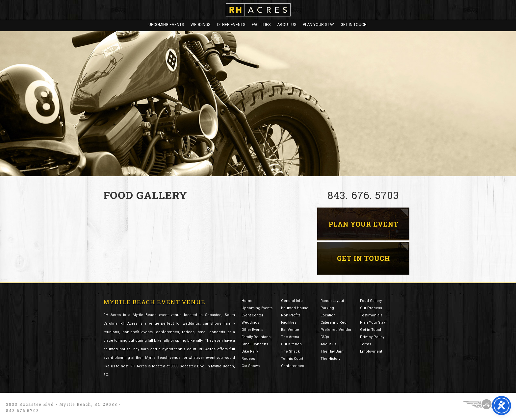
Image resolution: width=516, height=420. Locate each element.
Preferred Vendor (336, 330)
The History (330, 359)
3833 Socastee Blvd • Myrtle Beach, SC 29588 (62, 404)
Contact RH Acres (363, 258)
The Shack (290, 351)
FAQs (325, 337)
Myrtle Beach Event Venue (154, 302)
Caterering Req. (334, 322)
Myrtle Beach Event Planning (363, 224)
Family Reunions (256, 337)
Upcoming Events (166, 25)
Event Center (252, 315)
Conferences (293, 366)
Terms (366, 344)
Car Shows (251, 366)
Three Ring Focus (487, 404)
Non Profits (291, 315)
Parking (327, 308)
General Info (292, 301)
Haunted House (295, 308)
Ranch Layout (332, 301)
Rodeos (248, 359)
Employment (371, 351)
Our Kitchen (291, 344)
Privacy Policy (372, 337)
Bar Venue (290, 330)
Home (247, 301)
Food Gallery (371, 301)
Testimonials (371, 315)
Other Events (231, 25)
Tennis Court (292, 359)
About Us (287, 25)
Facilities (261, 25)
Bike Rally (250, 351)
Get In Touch (354, 25)
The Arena (290, 337)
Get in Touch (371, 330)
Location (328, 315)
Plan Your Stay (318, 25)
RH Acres (258, 10)
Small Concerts (255, 344)
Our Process (371, 308)
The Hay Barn (332, 351)
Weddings (200, 25)
